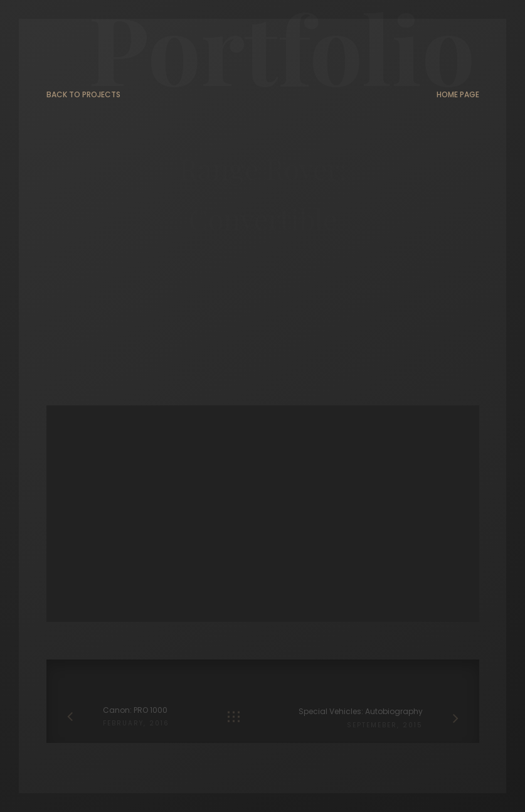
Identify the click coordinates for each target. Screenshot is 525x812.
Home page (458, 95)
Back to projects (83, 95)
